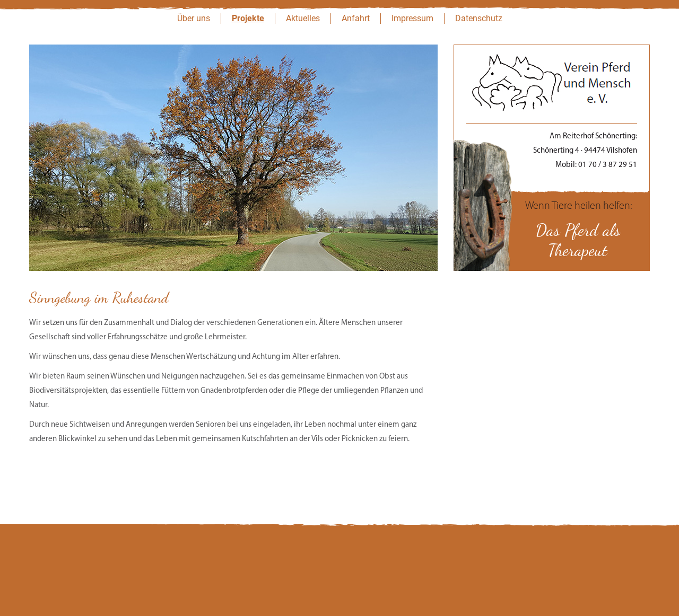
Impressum (412, 18)
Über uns (194, 18)
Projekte (248, 18)
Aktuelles (303, 18)
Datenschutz (479, 18)
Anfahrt (356, 18)
